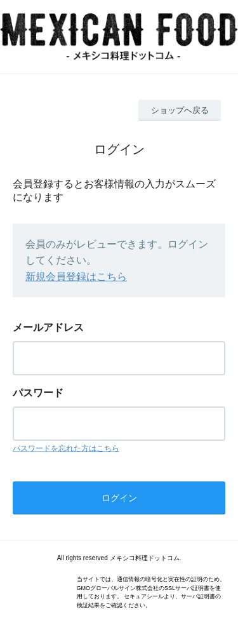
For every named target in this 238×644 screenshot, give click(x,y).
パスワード (38, 393)
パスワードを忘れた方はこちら (66, 448)
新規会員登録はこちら (76, 277)
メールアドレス (48, 327)
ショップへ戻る (180, 110)
